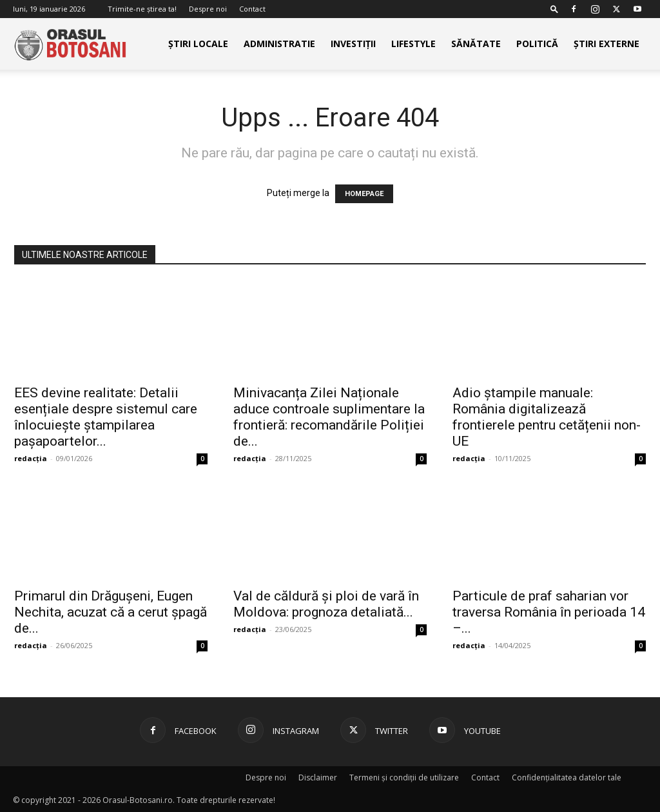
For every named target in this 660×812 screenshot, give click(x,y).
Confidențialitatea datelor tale (567, 777)
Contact (252, 9)
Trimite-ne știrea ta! (142, 9)
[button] (554, 9)
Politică (537, 44)
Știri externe (607, 44)
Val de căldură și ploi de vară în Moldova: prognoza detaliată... (326, 604)
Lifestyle (413, 44)
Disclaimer (318, 777)
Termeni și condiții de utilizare (404, 777)
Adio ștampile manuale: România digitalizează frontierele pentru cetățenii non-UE (547, 417)
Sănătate (476, 44)
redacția (31, 458)
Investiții (353, 44)
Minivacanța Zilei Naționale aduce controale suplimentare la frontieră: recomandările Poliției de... (329, 417)
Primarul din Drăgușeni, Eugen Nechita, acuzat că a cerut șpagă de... (111, 612)
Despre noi (208, 9)
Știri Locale (198, 44)
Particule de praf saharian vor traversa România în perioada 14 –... (549, 612)
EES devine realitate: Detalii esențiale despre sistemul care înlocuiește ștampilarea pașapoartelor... (106, 417)
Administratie (279, 44)
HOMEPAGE (364, 194)
